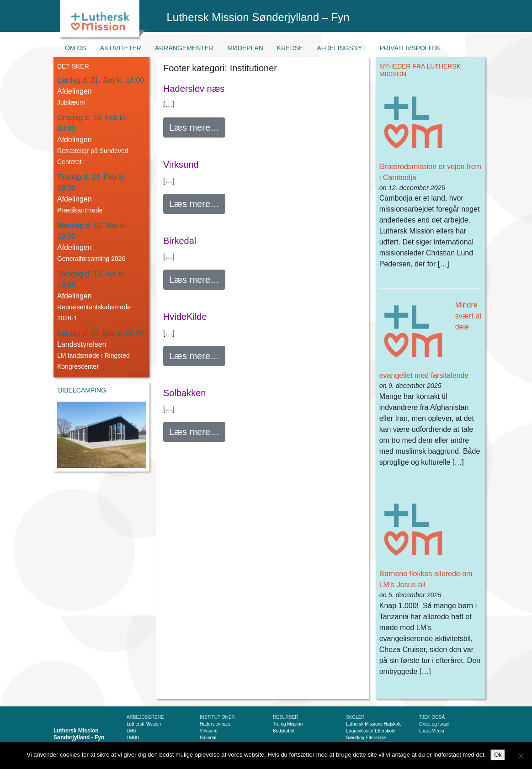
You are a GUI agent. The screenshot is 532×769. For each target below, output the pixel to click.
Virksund (181, 164)
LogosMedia (431, 731)
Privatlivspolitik (410, 48)
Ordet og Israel (434, 724)
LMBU (133, 738)
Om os (76, 48)
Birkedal (180, 241)
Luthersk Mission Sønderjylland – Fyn (258, 17)
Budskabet (284, 731)
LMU (131, 731)
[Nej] (521, 756)
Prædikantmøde (80, 210)
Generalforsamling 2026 (91, 259)
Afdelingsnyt (341, 48)
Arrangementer (184, 48)
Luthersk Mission (144, 724)
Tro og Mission (288, 724)
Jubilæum (71, 102)
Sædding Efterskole (366, 738)
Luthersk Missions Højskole (374, 724)
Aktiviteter (121, 48)
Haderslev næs (194, 89)
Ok (498, 755)
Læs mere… (197, 126)
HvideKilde (185, 317)
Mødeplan (245, 48)
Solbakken (184, 393)
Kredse (290, 48)
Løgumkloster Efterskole (371, 731)
